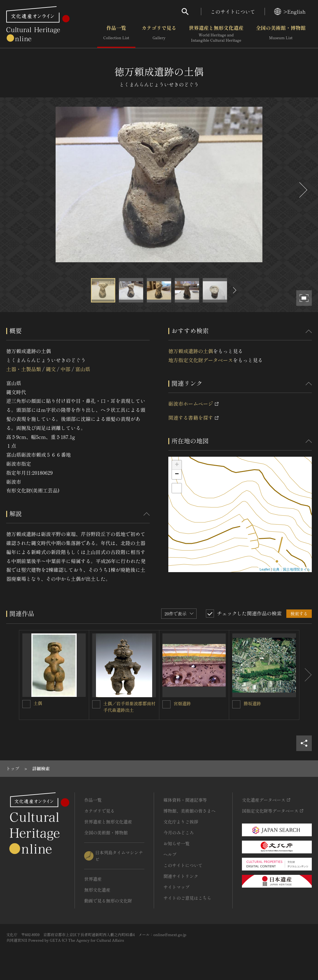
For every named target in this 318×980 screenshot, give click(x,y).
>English (290, 12)
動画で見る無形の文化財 (108, 901)
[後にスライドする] (302, 190)
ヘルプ (170, 854)
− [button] (177, 474)
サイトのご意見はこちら (187, 898)
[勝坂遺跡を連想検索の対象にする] (236, 704)
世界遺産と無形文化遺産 (216, 34)
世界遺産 (93, 879)
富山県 (83, 369)
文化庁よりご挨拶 (181, 822)
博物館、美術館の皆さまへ (189, 811)
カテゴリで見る (159, 34)
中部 (66, 369)
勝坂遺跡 (252, 703)
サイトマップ (176, 887)
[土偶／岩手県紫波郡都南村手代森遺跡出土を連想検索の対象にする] (96, 704)
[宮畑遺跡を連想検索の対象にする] (166, 704)
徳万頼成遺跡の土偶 (191, 351)
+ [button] (177, 465)
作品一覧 (116, 34)
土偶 (38, 703)
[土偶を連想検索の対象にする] (26, 704)
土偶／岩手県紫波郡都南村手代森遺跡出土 (129, 707)
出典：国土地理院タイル (291, 569)
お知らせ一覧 (176, 843)
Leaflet (265, 569)
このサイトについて (233, 12)
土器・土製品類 (24, 369)
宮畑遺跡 (182, 703)
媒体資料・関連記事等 (185, 800)
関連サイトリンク (181, 876)
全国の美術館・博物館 (281, 34)
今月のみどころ (179, 833)
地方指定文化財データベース (201, 360)
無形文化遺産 (97, 890)
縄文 (51, 369)
